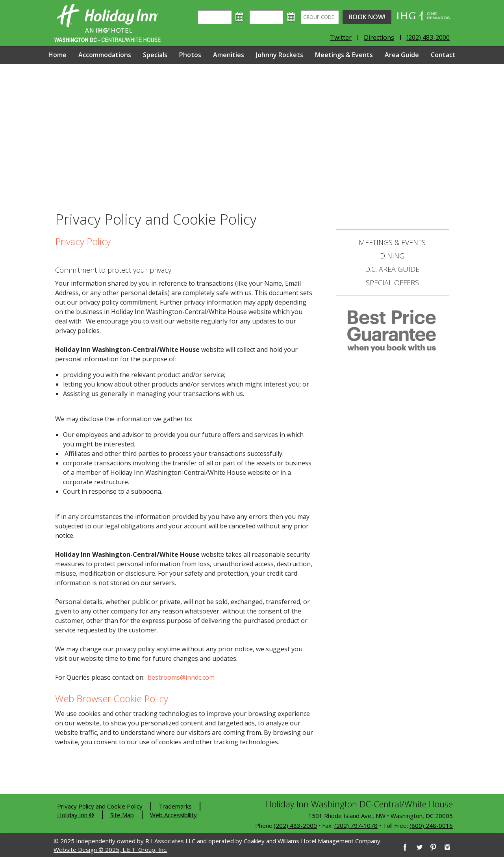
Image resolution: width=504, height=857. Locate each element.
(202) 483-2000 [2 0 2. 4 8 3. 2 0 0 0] (295, 825)
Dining (392, 256)
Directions (379, 37)
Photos (190, 55)
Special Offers (392, 283)
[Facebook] (405, 847)
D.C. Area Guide (392, 269)
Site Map (122, 815)
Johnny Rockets (280, 55)
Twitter (341, 37)
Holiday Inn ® (76, 815)
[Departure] (266, 17)
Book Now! (367, 17)
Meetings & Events (344, 55)
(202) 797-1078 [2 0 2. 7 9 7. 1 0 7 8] (356, 825)
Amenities (229, 55)
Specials (155, 55)
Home (57, 55)
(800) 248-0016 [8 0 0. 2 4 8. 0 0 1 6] (431, 825)
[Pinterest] (433, 847)
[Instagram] (447, 847)
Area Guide (402, 55)
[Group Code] (320, 17)
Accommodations (105, 55)
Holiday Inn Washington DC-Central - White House (107, 23)
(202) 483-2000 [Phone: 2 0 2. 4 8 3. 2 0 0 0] (428, 37)
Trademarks (175, 806)
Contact (443, 55)
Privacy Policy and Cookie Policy (100, 806)
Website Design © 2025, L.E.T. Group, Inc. (110, 850)
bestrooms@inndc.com (181, 677)
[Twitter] (419, 847)
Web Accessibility (173, 815)
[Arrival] (215, 17)
